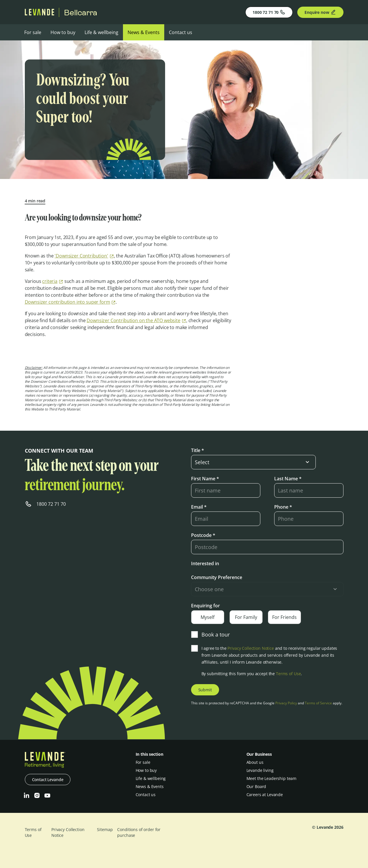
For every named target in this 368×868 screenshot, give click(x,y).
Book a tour (210, 634)
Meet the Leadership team (272, 778)
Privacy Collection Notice (251, 648)
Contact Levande (48, 780)
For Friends (284, 617)
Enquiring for (206, 606)
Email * (199, 507)
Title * (198, 450)
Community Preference (217, 577)
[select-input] (253, 462)
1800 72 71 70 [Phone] (269, 12)
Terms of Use (288, 674)
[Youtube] (47, 796)
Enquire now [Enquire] (320, 12)
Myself (208, 617)
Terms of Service (318, 703)
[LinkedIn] (27, 796)
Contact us (181, 32)
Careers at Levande (265, 795)
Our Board (256, 786)
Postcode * (203, 535)
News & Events (144, 32)
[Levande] (40, 14)
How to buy (63, 32)
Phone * (283, 507)
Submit (205, 690)
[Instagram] (37, 796)
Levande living (260, 770)
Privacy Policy (286, 703)
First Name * (205, 479)
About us (255, 762)
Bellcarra (81, 12)
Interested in (205, 563)
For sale (33, 32)
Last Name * (288, 479)
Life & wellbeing (101, 32)
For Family (246, 617)
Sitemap (105, 829)
